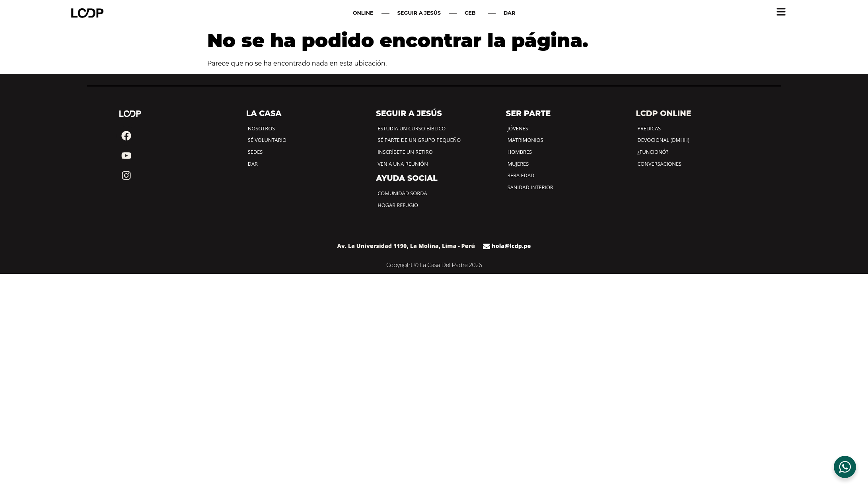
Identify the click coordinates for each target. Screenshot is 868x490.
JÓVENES (518, 128)
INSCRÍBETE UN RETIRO (405, 152)
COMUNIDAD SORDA (402, 193)
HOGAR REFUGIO (398, 205)
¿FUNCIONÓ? (653, 152)
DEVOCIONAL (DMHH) (663, 140)
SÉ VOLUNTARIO (267, 140)
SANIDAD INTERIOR (530, 187)
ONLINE (363, 13)
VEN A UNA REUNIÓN (403, 164)
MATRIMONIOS (525, 140)
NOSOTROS (261, 128)
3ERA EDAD (521, 175)
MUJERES (518, 164)
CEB (472, 13)
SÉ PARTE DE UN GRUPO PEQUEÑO (419, 140)
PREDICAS (649, 128)
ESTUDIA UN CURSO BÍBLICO (412, 128)
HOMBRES (520, 152)
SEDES (255, 152)
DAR (510, 13)
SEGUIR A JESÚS (419, 13)
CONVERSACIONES (659, 164)
